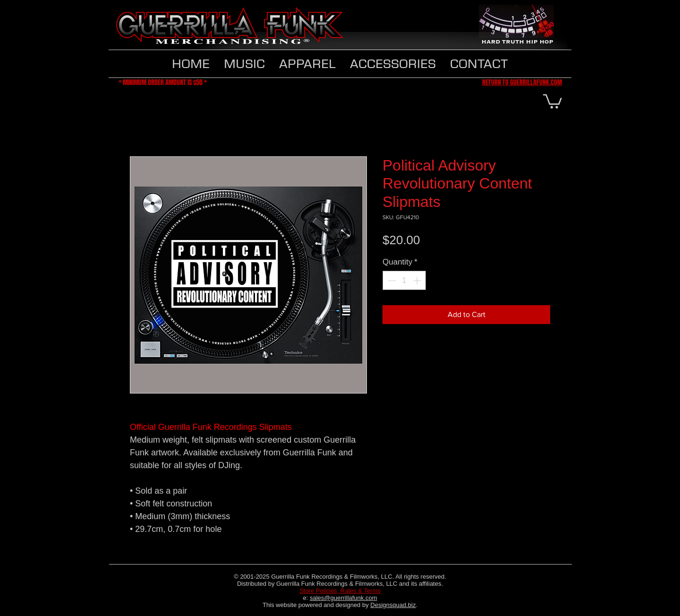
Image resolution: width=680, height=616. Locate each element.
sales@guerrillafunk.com (344, 598)
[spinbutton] (404, 281)
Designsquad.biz (393, 605)
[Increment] (418, 281)
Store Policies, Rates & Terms (340, 591)
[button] (307, 64)
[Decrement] (391, 281)
